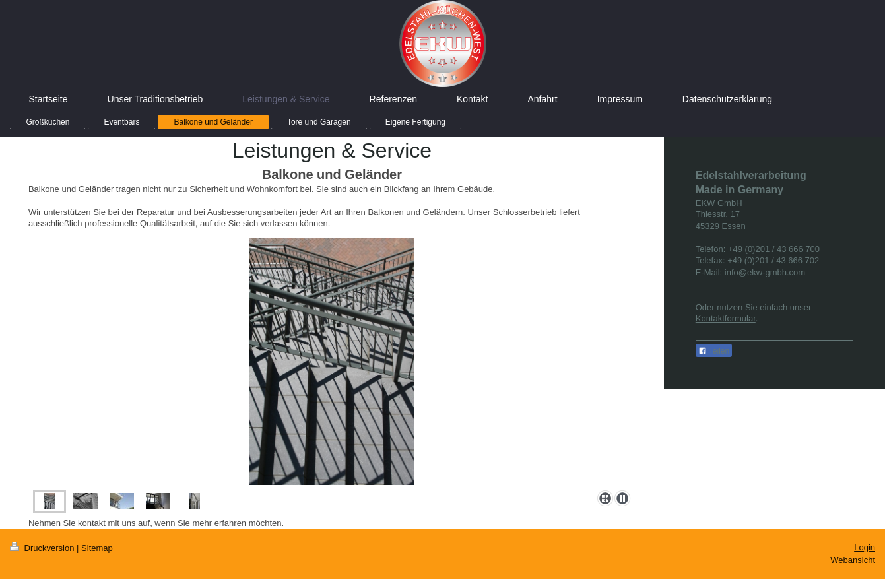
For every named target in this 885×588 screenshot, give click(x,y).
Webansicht (853, 560)
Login (865, 547)
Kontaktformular (726, 318)
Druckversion (43, 548)
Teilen (714, 351)
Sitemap (97, 548)
